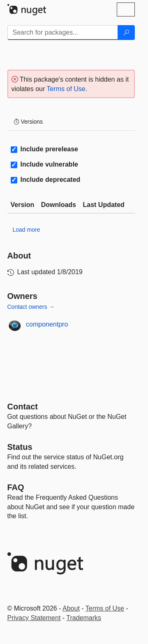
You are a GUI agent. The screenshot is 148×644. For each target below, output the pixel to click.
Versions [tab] (28, 122)
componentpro (47, 324)
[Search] (126, 33)
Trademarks (84, 618)
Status (20, 447)
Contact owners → (31, 307)
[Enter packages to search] (63, 33)
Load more (27, 230)
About (71, 608)
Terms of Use (66, 89)
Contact (23, 407)
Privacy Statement (34, 618)
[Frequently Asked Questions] (16, 487)
